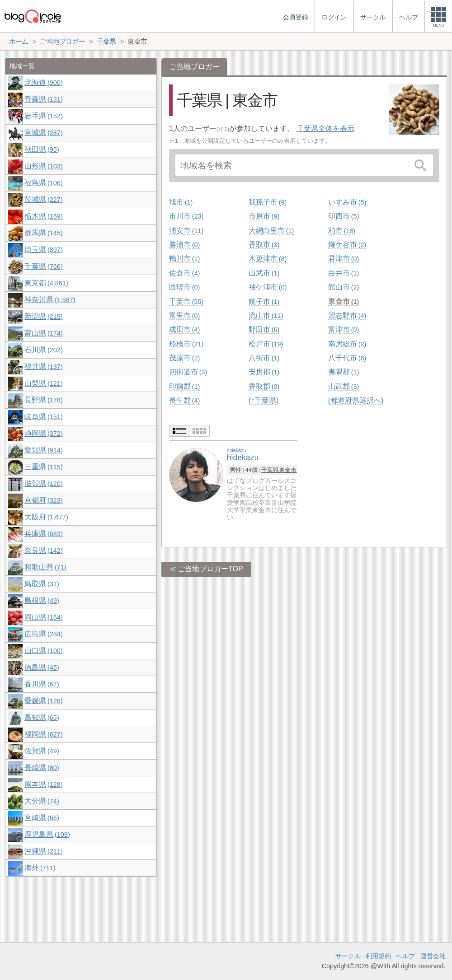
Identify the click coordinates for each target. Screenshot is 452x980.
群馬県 (43, 233)
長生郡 (184, 400)
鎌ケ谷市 (347, 245)
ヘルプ (405, 956)
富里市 (184, 315)
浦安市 (186, 231)
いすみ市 (347, 202)
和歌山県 (45, 567)
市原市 (264, 216)
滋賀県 (43, 483)
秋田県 (42, 149)
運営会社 (433, 956)
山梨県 (43, 383)
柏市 (342, 231)
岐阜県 (43, 417)
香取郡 (264, 386)
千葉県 (270, 470)
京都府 (43, 500)
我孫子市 (268, 202)
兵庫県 (43, 534)
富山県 (43, 333)
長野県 (43, 400)
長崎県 (42, 768)
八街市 (264, 358)
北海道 (43, 82)
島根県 (42, 600)
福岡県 (43, 734)
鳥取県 (42, 584)
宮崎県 (42, 818)
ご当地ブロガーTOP (210, 569)
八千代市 (347, 358)
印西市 (344, 216)
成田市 (184, 329)
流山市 (266, 315)
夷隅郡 (344, 372)
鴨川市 (184, 259)
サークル (348, 956)
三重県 (43, 467)
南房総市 (347, 344)
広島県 (43, 634)
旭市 (181, 202)
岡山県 (43, 617)
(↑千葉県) (264, 400)
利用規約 (378, 956)
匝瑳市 (184, 287)
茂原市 (184, 358)
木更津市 (268, 259)
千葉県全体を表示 (325, 128)
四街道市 (188, 372)
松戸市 (266, 344)
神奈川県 (50, 300)
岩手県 (43, 116)
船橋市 (186, 344)
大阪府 (46, 517)
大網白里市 (271, 231)
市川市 (186, 216)
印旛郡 (184, 386)
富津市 (344, 329)
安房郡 (264, 372)
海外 (40, 868)
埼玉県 (43, 250)
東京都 (46, 283)
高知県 (42, 717)
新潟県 (43, 316)
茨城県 (43, 199)
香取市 (264, 245)
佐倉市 (184, 273)
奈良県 (43, 550)
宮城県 (43, 133)
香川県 (42, 684)
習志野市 (347, 315)
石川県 (43, 350)
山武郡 (344, 386)
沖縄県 (43, 851)
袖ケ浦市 (268, 287)
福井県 (43, 366)
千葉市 (186, 301)
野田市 (264, 329)
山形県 (43, 166)
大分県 (42, 801)
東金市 (344, 301)
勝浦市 (184, 245)
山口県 (43, 651)
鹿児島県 (47, 834)
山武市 (264, 273)
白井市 (344, 273)
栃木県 (43, 216)
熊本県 (43, 784)
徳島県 (42, 667)
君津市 (344, 259)
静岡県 (43, 433)
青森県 (43, 99)
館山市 (344, 287)
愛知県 (43, 450)
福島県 (43, 183)
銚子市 (264, 301)
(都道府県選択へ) (356, 400)
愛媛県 (43, 701)
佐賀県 (42, 751)
